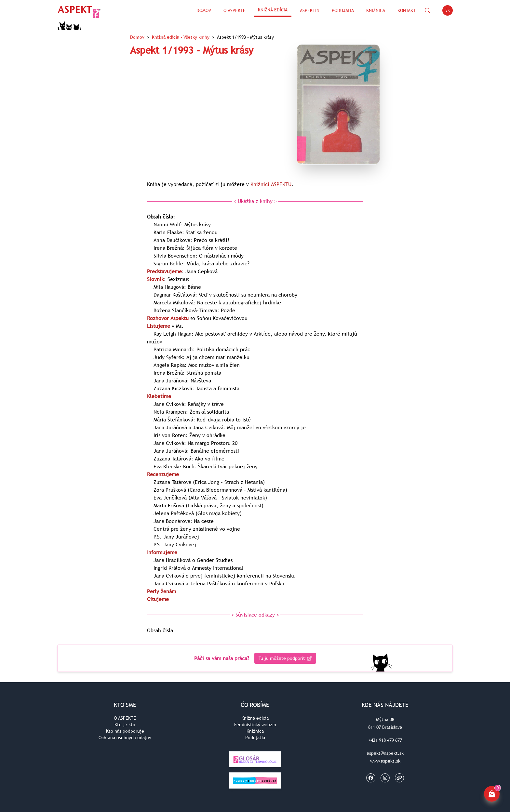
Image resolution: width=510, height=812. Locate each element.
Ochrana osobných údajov (125, 738)
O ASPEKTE (125, 718)
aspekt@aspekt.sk (385, 753)
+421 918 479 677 (385, 740)
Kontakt (407, 10)
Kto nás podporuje (125, 731)
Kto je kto (125, 725)
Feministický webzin (255, 725)
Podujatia (343, 10)
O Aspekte (235, 10)
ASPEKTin (310, 10)
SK (449, 12)
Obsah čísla (160, 630)
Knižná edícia (273, 10)
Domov (204, 10)
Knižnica (376, 10)
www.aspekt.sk (385, 761)
